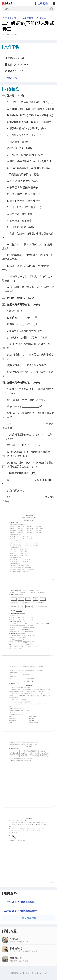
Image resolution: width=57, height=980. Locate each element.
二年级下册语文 (28, 18)
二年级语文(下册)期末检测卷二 (21, 902)
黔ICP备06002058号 (40, 973)
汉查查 (9, 18)
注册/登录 (41, 4)
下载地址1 (11, 78)
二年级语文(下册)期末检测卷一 (21, 911)
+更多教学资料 (28, 918)
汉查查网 (15, 973)
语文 (16, 18)
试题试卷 (41, 18)
